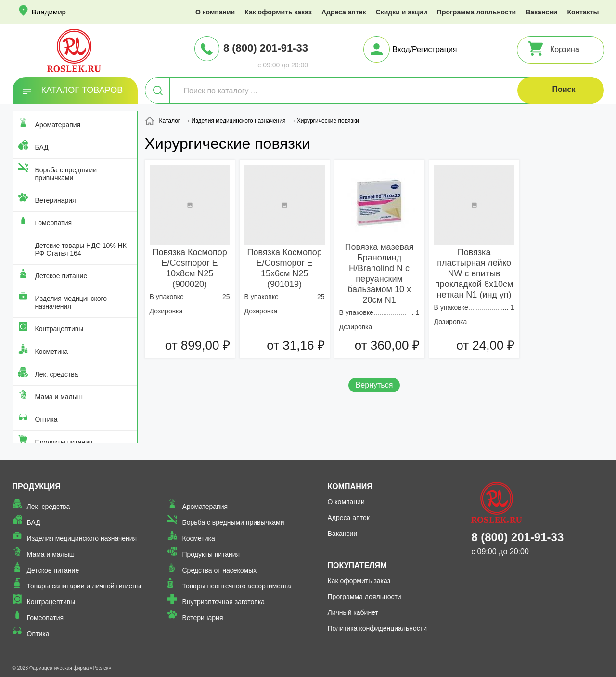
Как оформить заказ (278, 12)
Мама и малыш (59, 397)
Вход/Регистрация (424, 49)
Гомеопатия (54, 223)
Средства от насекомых (219, 570)
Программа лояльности (476, 12)
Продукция (37, 487)
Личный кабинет (353, 612)
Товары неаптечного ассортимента (236, 586)
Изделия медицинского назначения (71, 302)
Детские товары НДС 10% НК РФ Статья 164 (81, 249)
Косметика (51, 352)
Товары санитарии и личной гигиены (84, 586)
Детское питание (61, 276)
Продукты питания (64, 442)
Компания (350, 487)
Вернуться (374, 385)
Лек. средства (57, 374)
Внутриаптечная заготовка (223, 602)
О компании (215, 12)
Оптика (46, 419)
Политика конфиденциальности (378, 628)
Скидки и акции (402, 12)
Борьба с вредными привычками (66, 174)
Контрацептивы (59, 329)
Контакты (583, 12)
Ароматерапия (58, 125)
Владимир (49, 12)
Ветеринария (56, 200)
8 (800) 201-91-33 (266, 48)
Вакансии (541, 12)
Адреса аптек (344, 12)
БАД (42, 147)
